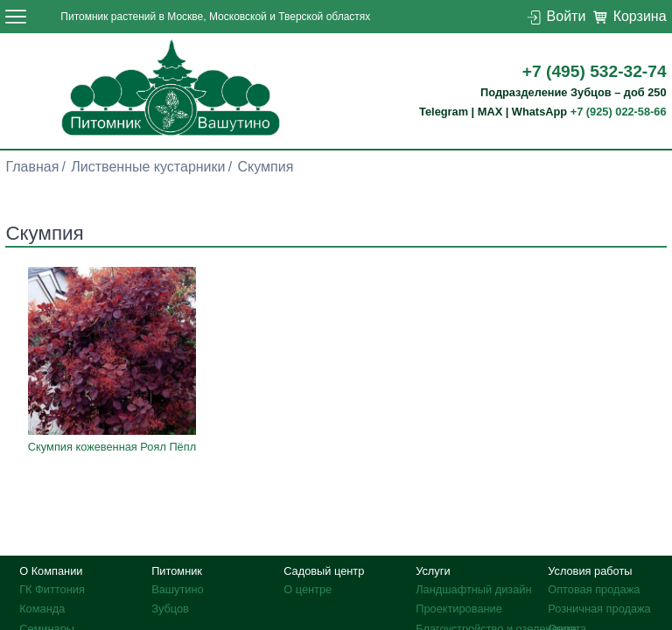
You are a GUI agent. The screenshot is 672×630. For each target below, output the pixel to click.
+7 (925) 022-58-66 (619, 112)
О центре (308, 589)
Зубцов (170, 609)
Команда (42, 609)
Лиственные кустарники (148, 167)
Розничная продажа (599, 609)
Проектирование (459, 609)
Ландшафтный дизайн (473, 589)
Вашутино (178, 589)
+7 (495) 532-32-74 (595, 71)
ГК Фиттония (52, 589)
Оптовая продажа (594, 589)
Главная (32, 167)
